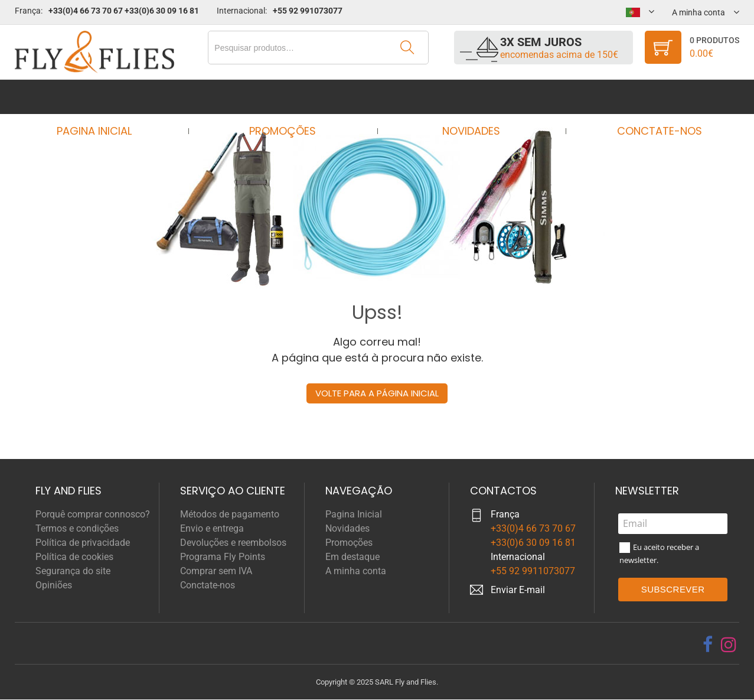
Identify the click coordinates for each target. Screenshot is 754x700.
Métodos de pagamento (230, 514)
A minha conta (356, 571)
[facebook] (708, 644)
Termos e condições (77, 528)
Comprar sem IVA (216, 571)
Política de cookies (74, 557)
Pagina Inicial (105, 97)
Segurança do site (73, 571)
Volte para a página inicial (377, 393)
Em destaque (352, 557)
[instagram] (729, 644)
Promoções (287, 97)
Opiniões (54, 585)
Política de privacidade (83, 543)
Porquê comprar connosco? (93, 514)
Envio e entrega (212, 528)
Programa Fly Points (223, 557)
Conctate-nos (649, 97)
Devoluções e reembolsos (233, 543)
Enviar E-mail (518, 590)
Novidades (468, 97)
